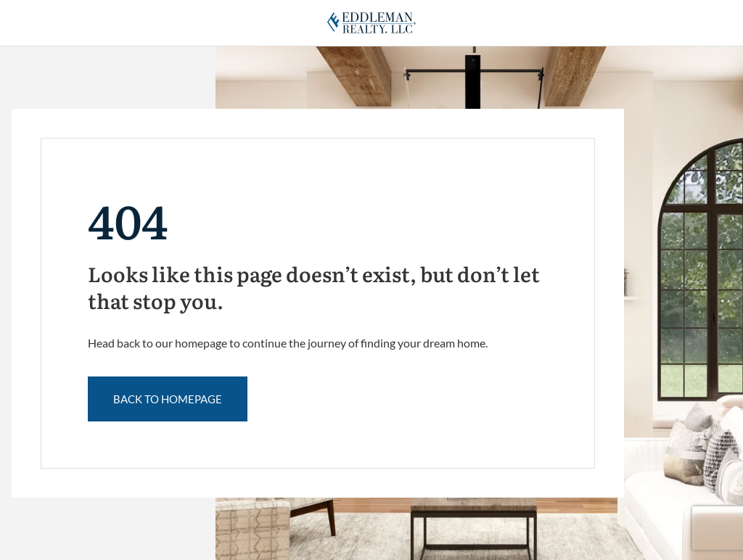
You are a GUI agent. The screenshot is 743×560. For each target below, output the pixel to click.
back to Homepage (168, 399)
